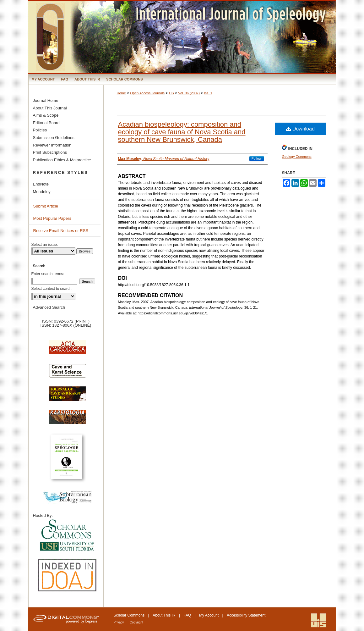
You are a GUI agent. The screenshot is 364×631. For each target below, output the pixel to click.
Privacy (119, 622)
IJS (171, 93)
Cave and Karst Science (68, 374)
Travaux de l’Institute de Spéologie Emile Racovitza (68, 460)
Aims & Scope (46, 115)
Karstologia (68, 420)
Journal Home (46, 100)
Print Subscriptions (50, 152)
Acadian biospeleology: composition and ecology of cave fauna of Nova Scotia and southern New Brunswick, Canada (182, 132)
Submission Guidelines (54, 138)
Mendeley (42, 192)
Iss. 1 (208, 93)
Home (121, 93)
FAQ (187, 615)
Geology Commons (297, 157)
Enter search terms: (48, 274)
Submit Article (46, 206)
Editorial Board (46, 123)
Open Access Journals (147, 93)
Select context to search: (52, 289)
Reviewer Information (52, 145)
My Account (209, 615)
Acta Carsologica (68, 350)
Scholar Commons (129, 615)
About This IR (164, 615)
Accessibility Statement (246, 615)
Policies (40, 130)
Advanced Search (49, 307)
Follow (257, 158)
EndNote (41, 184)
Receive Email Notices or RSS (61, 231)
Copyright (136, 622)
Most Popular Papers (52, 218)
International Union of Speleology (318, 620)
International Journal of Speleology (182, 37)
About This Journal (50, 108)
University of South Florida (68, 536)
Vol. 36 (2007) (189, 93)
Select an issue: (45, 245)
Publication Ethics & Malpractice (62, 160)
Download (300, 129)
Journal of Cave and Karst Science (68, 397)
